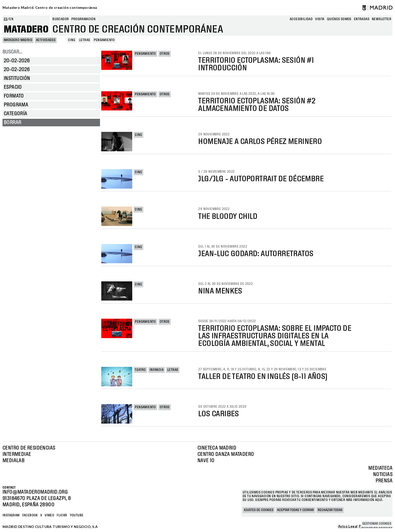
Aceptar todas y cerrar (295, 510)
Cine (138, 135)
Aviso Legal (348, 526)
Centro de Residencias (29, 448)
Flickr (62, 515)
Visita (320, 19)
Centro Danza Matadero (226, 454)
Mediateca (380, 468)
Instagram (11, 515)
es (6, 19)
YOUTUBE (77, 515)
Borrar (12, 123)
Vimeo (49, 515)
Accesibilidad (301, 19)
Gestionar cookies (377, 524)
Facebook (30, 515)
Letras (173, 370)
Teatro (140, 370)
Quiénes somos (339, 19)
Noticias (383, 475)
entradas (362, 19)
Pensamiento (145, 54)
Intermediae (17, 454)
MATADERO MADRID (18, 40)
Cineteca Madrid (217, 448)
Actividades (46, 40)
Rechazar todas (330, 510)
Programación (83, 19)
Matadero (26, 29)
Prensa (384, 481)
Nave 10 (206, 461)
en (11, 19)
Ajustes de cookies (259, 510)
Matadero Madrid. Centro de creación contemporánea (50, 8)
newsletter (382, 19)
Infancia (157, 370)
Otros (165, 54)
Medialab (13, 461)
